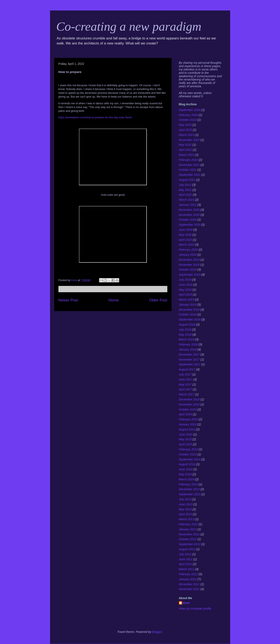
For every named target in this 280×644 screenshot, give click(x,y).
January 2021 (188, 205)
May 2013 (185, 509)
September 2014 (190, 459)
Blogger (157, 632)
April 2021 (185, 195)
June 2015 (186, 434)
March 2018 (187, 339)
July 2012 (185, 554)
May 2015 (185, 439)
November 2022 (189, 140)
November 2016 (189, 404)
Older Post (158, 300)
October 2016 (188, 409)
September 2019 (190, 275)
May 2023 (185, 125)
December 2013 (189, 489)
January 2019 (188, 305)
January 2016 (188, 424)
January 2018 (188, 349)
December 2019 (189, 260)
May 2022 (185, 145)
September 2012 (190, 544)
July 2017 (185, 374)
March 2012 (187, 569)
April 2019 (185, 295)
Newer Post (68, 300)
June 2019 (186, 285)
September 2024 (190, 110)
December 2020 (189, 210)
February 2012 (188, 574)
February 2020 (188, 250)
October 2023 (188, 120)
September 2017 (190, 364)
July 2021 (185, 185)
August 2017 (187, 369)
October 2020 (188, 220)
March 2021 (187, 200)
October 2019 (188, 270)
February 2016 (188, 419)
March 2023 (187, 135)
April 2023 (185, 130)
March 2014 (187, 479)
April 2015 (185, 444)
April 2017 (185, 389)
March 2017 (187, 394)
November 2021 (189, 165)
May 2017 (185, 385)
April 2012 (185, 564)
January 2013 (188, 529)
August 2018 (187, 325)
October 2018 (188, 314)
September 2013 (190, 494)
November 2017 (189, 360)
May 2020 (185, 235)
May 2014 (185, 474)
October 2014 (188, 454)
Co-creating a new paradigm (129, 26)
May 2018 (185, 335)
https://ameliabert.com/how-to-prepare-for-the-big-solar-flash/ (95, 117)
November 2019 (189, 265)
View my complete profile (195, 609)
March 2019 (187, 300)
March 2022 (187, 155)
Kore (186, 603)
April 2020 (185, 240)
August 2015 (187, 429)
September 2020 (190, 225)
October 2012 (188, 539)
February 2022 (188, 160)
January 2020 (188, 255)
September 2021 (190, 175)
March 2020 (187, 245)
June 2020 (186, 230)
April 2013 (185, 514)
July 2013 (185, 499)
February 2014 (188, 484)
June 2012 (186, 559)
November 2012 (189, 534)
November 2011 (189, 589)
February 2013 (188, 524)
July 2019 (185, 280)
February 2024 (188, 115)
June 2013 (186, 504)
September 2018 (190, 319)
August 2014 (187, 464)
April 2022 (185, 150)
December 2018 (189, 310)
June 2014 (186, 469)
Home (114, 300)
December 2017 (189, 355)
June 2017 (186, 379)
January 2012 (188, 579)
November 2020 (189, 215)
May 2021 (185, 190)
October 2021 (188, 170)
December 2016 (189, 399)
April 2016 (185, 414)
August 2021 (187, 180)
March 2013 (187, 519)
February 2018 (188, 344)
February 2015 (188, 449)
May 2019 (185, 290)
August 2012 (187, 549)
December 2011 (189, 584)
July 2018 (185, 330)
